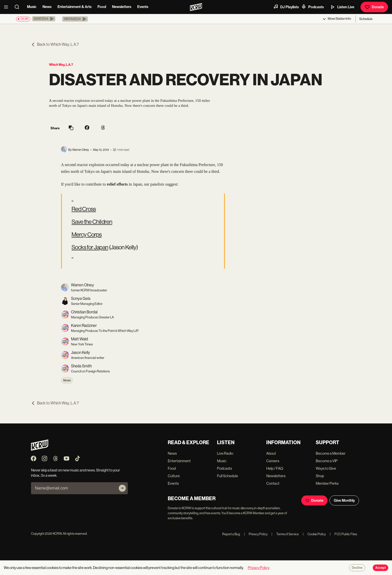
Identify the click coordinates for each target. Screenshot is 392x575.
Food (102, 7)
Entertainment (179, 461)
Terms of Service (285, 534)
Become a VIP (327, 461)
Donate (374, 7)
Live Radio (225, 453)
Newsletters (122, 7)
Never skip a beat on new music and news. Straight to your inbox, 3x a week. (75, 473)
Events (143, 7)
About (271, 453)
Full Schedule (227, 476)
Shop (320, 476)
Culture (174, 476)
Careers (273, 461)
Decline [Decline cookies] (357, 568)
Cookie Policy (314, 534)
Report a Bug (231, 534)
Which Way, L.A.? (61, 65)
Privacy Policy (256, 534)
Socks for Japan (90, 247)
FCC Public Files (343, 534)
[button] (44, 19)
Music (32, 7)
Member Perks (327, 483)
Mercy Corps (86, 234)
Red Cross (84, 209)
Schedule (366, 19)
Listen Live (342, 7)
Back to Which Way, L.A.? (55, 44)
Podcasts (312, 7)
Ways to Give (326, 468)
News (47, 7)
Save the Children (92, 222)
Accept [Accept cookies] (380, 568)
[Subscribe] (122, 488)
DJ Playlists (286, 7)
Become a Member (331, 453)
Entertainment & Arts (74, 7)
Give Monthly (344, 500)
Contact (273, 483)
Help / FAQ (275, 468)
